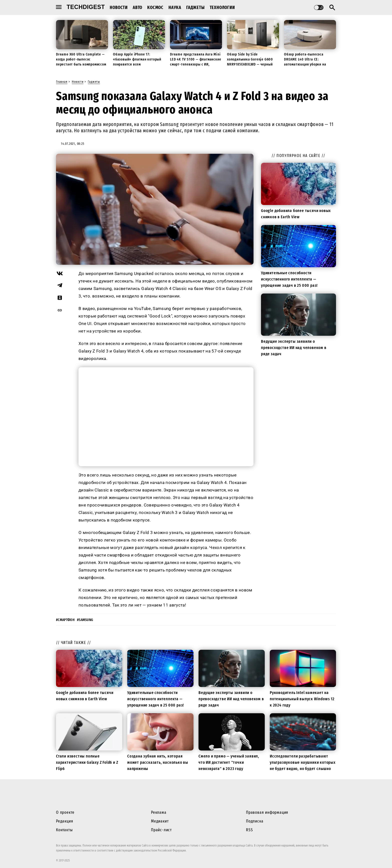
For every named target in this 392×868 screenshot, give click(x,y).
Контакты (64, 830)
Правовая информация (267, 812)
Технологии (222, 7)
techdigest (86, 7)
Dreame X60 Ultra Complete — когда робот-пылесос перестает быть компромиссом (81, 59)
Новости (119, 7)
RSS (249, 830)
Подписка (255, 821)
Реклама (159, 812)
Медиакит (160, 821)
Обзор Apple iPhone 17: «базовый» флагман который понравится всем (137, 59)
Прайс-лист (161, 830)
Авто (137, 7)
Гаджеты (195, 7)
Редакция (64, 821)
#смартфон (65, 620)
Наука (175, 7)
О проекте (65, 812)
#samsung (85, 620)
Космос (155, 7)
